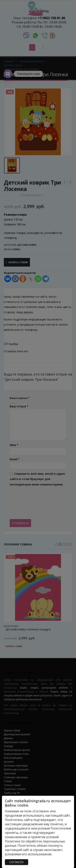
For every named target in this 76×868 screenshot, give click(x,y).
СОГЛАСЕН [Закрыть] (16, 862)
